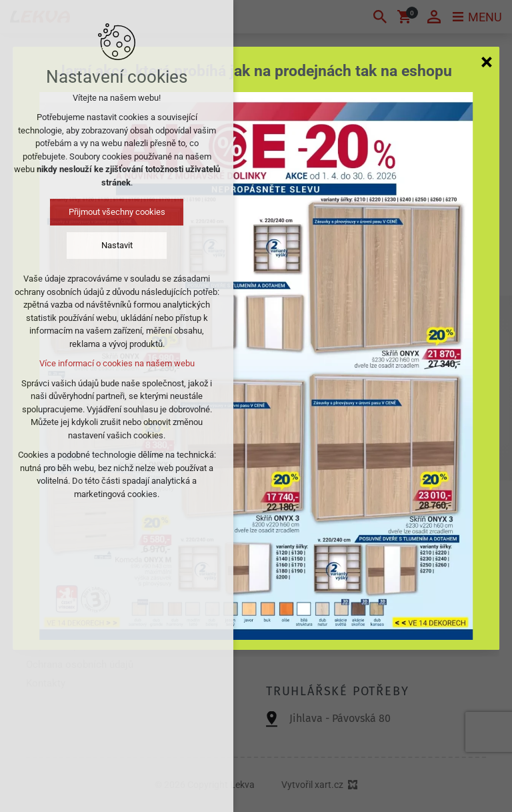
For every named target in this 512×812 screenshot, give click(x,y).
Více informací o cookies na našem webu (117, 363)
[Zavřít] (487, 61)
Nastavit (117, 245)
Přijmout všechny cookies (117, 212)
